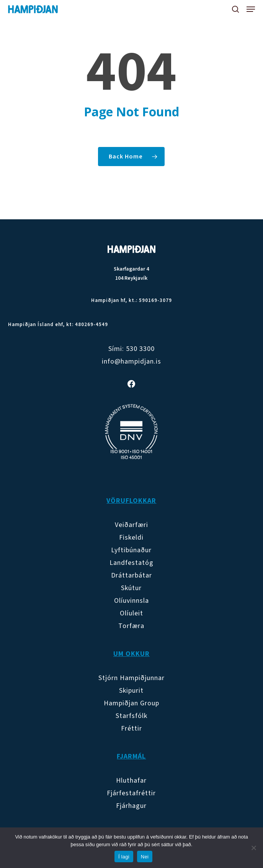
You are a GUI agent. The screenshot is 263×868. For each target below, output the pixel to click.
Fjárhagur (131, 806)
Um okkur (131, 654)
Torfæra (131, 626)
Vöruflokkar (131, 501)
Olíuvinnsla (131, 601)
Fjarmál (131, 756)
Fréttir (131, 728)
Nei (145, 857)
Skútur (131, 588)
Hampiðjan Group (131, 703)
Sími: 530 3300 (131, 349)
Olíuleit (131, 613)
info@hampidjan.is (131, 361)
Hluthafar (131, 781)
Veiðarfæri (131, 525)
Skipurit (131, 691)
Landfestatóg (131, 563)
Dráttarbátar (131, 575)
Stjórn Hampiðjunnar (131, 678)
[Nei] (253, 848)
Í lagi (124, 857)
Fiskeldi (131, 538)
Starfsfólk (131, 716)
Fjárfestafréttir (131, 793)
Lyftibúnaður (131, 550)
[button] (251, 9)
